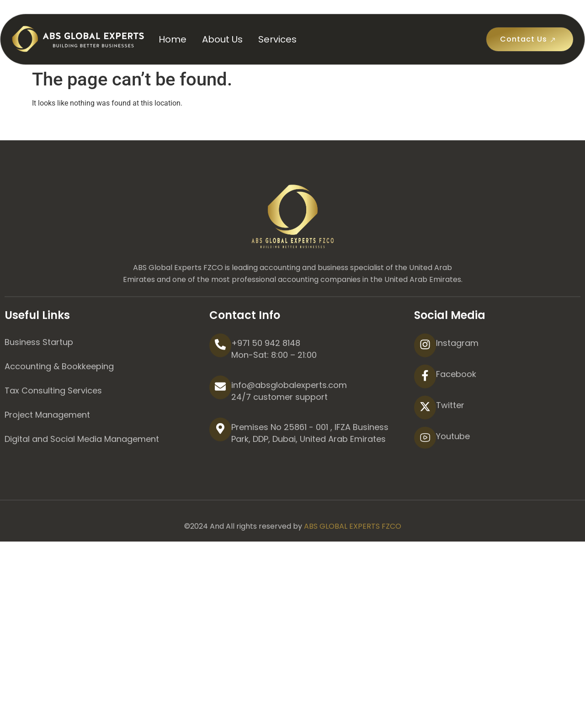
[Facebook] (425, 409)
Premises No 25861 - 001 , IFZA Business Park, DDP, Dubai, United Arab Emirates (310, 466)
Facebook (456, 407)
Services (277, 39)
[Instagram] (425, 378)
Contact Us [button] (530, 39)
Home (173, 39)
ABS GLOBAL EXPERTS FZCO (353, 559)
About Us (222, 39)
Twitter (450, 438)
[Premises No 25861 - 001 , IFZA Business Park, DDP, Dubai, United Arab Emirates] (220, 462)
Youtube (453, 469)
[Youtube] (425, 471)
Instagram (457, 376)
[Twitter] (425, 441)
